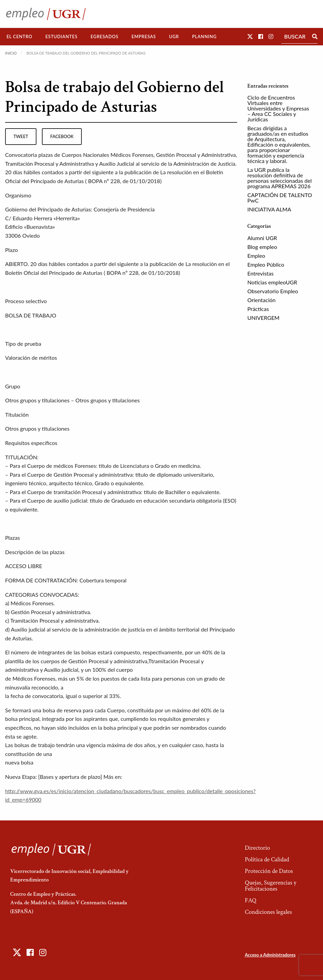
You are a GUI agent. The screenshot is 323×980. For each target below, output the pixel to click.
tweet (21, 136)
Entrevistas (260, 273)
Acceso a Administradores (270, 955)
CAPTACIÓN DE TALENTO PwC (280, 198)
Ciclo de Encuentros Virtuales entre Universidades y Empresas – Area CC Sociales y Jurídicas (278, 108)
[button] (250, 36)
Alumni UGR (262, 238)
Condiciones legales (268, 912)
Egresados (105, 36)
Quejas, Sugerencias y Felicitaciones (270, 886)
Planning (204, 36)
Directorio (257, 848)
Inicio (11, 53)
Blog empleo (262, 247)
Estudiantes (61, 36)
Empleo (256, 256)
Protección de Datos (269, 871)
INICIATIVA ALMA (269, 209)
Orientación (262, 300)
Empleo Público (266, 264)
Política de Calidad (267, 859)
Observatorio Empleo (273, 291)
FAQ (250, 900)
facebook (62, 136)
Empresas (144, 36)
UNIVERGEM (263, 318)
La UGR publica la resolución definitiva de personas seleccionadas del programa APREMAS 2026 (280, 178)
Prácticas (258, 309)
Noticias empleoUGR (272, 282)
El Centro (19, 36)
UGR (174, 36)
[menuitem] (19, 37)
